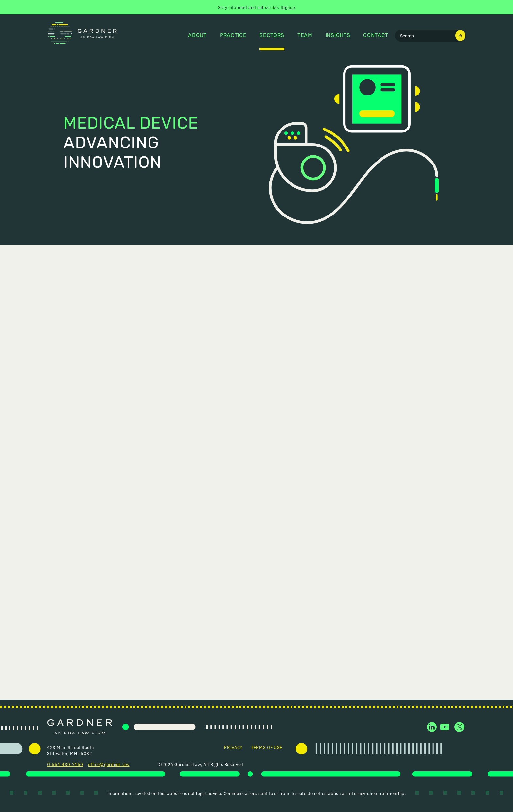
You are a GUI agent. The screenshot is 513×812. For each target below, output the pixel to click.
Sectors (272, 36)
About (197, 36)
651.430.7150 (67, 764)
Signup (288, 7)
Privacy (233, 747)
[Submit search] (460, 35)
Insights (338, 36)
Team (305, 36)
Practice (233, 36)
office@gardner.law (109, 764)
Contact (376, 36)
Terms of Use (267, 747)
